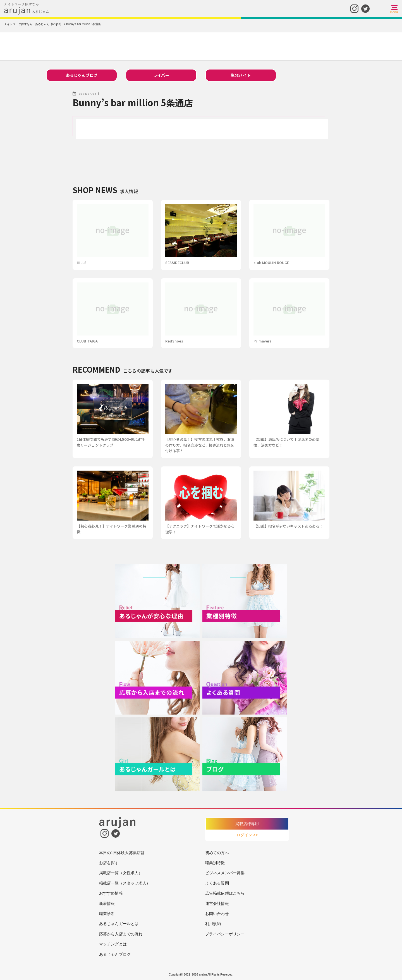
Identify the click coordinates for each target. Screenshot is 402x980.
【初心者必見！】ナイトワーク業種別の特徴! (112, 529)
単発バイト (241, 75)
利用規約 (213, 924)
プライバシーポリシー (225, 934)
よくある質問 (217, 883)
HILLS (82, 263)
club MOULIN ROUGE (271, 263)
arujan (203, 975)
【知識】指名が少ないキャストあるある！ (288, 526)
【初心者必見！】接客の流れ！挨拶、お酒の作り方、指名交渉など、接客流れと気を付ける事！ (200, 445)
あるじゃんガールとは (119, 924)
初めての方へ (217, 853)
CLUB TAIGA (87, 341)
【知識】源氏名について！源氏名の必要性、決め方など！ (286, 442)
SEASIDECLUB (177, 263)
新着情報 (107, 904)
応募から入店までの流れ (121, 934)
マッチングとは (113, 944)
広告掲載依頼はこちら (225, 893)
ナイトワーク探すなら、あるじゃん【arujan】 (33, 24)
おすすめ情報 (111, 893)
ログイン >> (247, 835)
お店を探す (109, 863)
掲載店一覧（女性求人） (121, 873)
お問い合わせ (217, 914)
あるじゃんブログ (82, 75)
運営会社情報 (217, 904)
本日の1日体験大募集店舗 (122, 853)
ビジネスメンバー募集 (225, 873)
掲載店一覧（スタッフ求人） (125, 883)
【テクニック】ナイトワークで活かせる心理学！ (200, 529)
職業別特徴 (215, 863)
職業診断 (107, 914)
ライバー (161, 75)
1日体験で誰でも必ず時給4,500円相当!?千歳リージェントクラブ (111, 442)
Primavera (262, 341)
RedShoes (174, 341)
